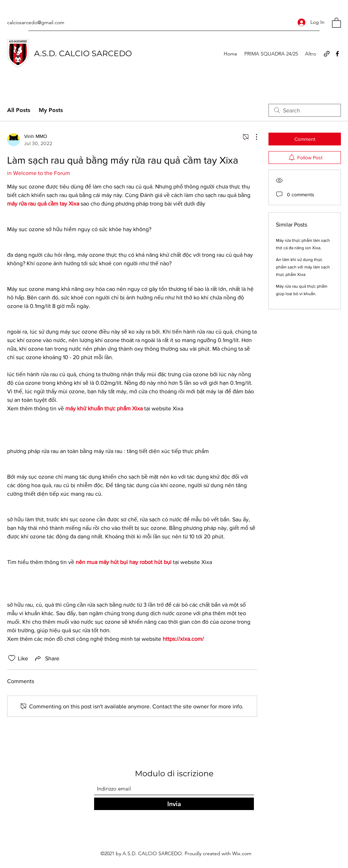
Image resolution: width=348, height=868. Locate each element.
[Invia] (174, 804)
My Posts (51, 110)
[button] (336, 22)
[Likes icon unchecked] (12, 658)
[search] (305, 110)
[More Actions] (253, 137)
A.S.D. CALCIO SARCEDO (83, 54)
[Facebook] (337, 54)
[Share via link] (47, 658)
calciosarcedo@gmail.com (36, 22)
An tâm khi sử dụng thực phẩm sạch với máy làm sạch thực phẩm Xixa (303, 267)
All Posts (19, 110)
